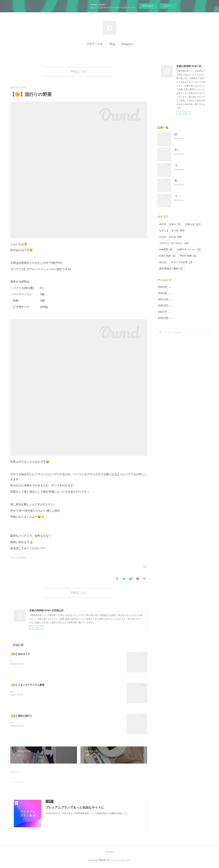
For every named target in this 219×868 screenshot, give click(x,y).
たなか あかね (170, 237)
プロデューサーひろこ (174, 243)
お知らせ (193, 224)
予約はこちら (79, 72)
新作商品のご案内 (171, 269)
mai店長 (166, 249)
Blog (112, 44)
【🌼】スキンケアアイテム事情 (27, 687)
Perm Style (188, 256)
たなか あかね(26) (18, 559)
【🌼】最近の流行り (21, 718)
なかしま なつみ (172, 230)
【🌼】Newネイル (20, 656)
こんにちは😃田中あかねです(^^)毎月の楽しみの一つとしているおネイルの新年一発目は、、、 (54, 663)
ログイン (168, 6)
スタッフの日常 (182, 262)
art (163, 262)
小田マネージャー (189, 249)
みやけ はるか (170, 224)
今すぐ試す (148, 6)
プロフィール (95, 44)
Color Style (167, 256)
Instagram (127, 44)
